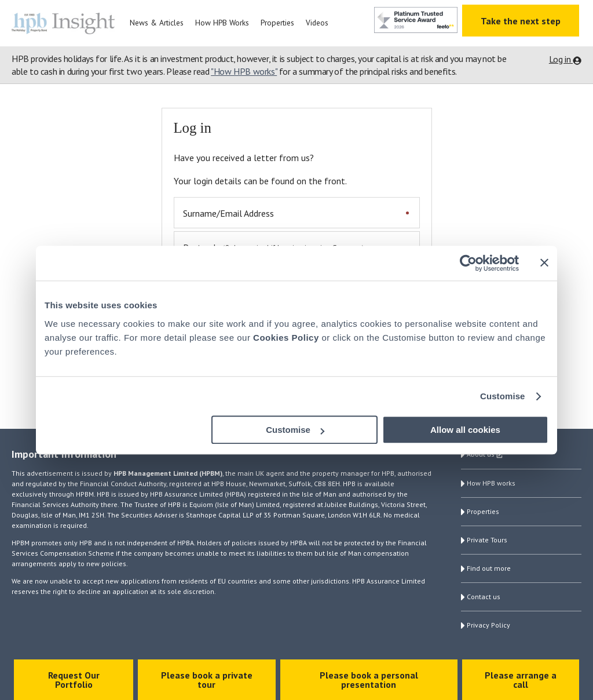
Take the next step (521, 21)
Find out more (489, 568)
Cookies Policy (286, 338)
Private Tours (487, 540)
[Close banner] (544, 262)
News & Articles (157, 23)
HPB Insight (67, 23)
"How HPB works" (244, 71)
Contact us (484, 597)
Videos (317, 23)
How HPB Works (222, 23)
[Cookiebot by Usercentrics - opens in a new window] (468, 263)
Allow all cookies (465, 430)
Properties (277, 23)
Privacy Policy (488, 625)
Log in (561, 59)
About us (487, 455)
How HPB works (491, 483)
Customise (503, 396)
